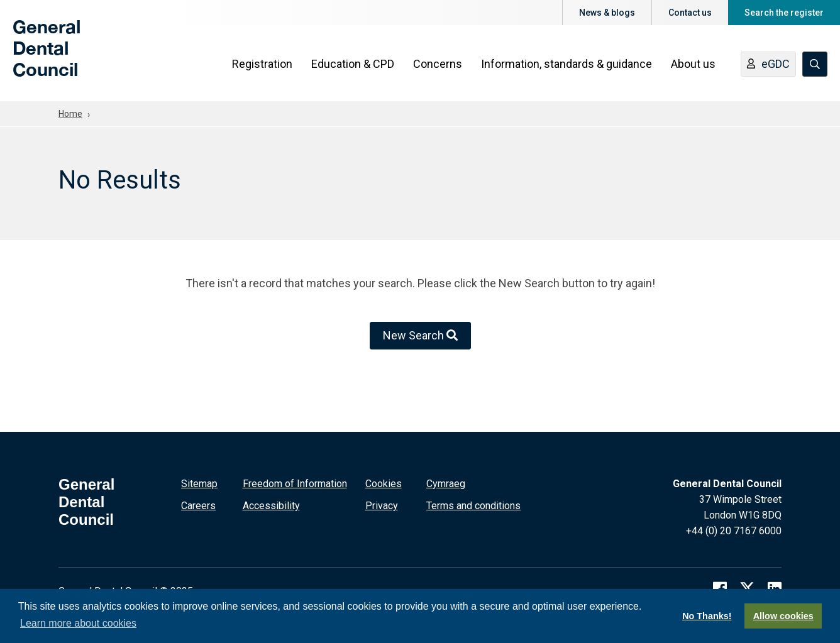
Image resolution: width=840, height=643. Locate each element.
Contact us (690, 13)
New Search (420, 335)
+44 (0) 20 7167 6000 (734, 531)
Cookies (384, 484)
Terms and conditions (473, 506)
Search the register (784, 13)
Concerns (438, 64)
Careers (198, 506)
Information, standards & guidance (566, 64)
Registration (262, 64)
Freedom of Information (295, 484)
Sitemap (199, 484)
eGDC (768, 65)
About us (693, 64)
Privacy (382, 506)
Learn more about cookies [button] (78, 623)
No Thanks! (707, 616)
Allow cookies (783, 616)
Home (70, 114)
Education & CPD (353, 64)
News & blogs (607, 13)
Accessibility (271, 506)
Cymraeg (446, 484)
